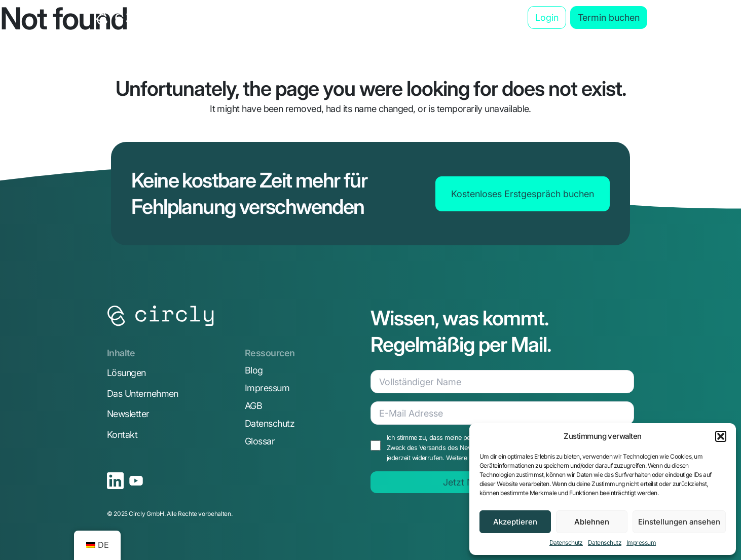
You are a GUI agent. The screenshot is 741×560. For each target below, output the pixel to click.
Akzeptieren (515, 522)
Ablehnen (592, 522)
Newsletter (128, 414)
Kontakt (122, 435)
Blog (485, 17)
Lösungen (126, 373)
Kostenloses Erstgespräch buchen (523, 194)
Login (547, 17)
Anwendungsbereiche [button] (319, 17)
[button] (721, 436)
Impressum (641, 543)
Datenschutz (566, 543)
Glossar (260, 441)
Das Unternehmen (423, 17)
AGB (253, 406)
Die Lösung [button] (226, 17)
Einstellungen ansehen (679, 522)
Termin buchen (609, 17)
